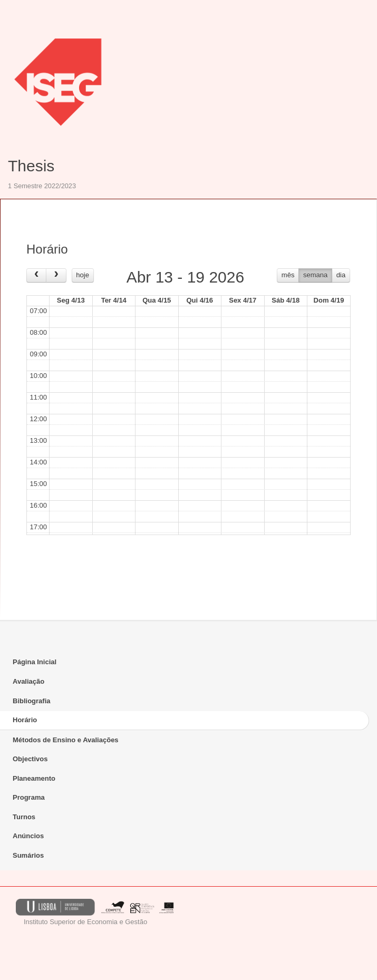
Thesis (31, 166)
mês (288, 275)
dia (341, 275)
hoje (83, 275)
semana (315, 275)
